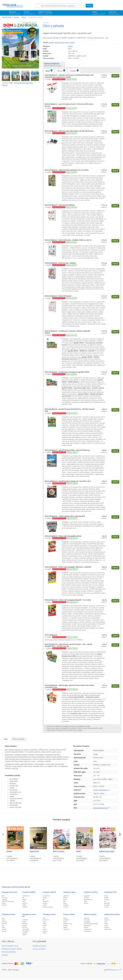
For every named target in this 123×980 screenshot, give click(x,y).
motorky (4, 899)
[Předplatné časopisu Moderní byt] (38, 836)
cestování (25, 920)
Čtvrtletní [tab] (74, 71)
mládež (106, 899)
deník (65, 922)
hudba (45, 905)
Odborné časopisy (45, 13)
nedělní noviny (68, 924)
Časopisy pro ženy (49, 914)
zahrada (57, 43)
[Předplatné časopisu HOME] (85, 836)
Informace (114, 13)
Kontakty (5, 955)
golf (64, 901)
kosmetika (46, 920)
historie (45, 903)
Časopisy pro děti (110, 892)
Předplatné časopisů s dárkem (12, 949)
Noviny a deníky (69, 914)
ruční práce (26, 929)
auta (3, 896)
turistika (66, 907)
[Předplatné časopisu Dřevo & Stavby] (62, 836)
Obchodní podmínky (9, 952)
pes (105, 901)
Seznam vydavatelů (39, 949)
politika (66, 925)
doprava (86, 918)
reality (24, 905)
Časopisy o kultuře (49, 892)
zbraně (86, 903)
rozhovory (66, 929)
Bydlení (24, 17)
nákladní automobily (8, 901)
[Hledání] (63, 6)
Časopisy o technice (91, 892)
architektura (26, 896)
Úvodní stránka (7, 17)
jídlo (44, 918)
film (44, 899)
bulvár (65, 918)
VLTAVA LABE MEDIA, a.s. (101, 790)
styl (3, 925)
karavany (5, 898)
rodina (45, 925)
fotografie (46, 901)
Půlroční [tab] (61, 71)
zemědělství (87, 931)
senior (106, 925)
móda (45, 924)
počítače (86, 898)
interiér (72, 43)
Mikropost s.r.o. (114, 970)
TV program (26, 931)
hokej (65, 903)
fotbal (65, 899)
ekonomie (87, 920)
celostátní (66, 920)
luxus (3, 920)
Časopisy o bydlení (29, 892)
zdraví (45, 933)
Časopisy (15, 13)
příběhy (25, 925)
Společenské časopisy (112, 914)
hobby (24, 922)
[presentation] (3, 834)
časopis (96, 754)
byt (23, 898)
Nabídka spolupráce (39, 946)
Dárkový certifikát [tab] (18, 739)
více (107, 38)
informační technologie (91, 924)
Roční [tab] (49, 71)
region (65, 927)
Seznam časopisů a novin (10, 946)
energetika (87, 922)
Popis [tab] (6, 739)
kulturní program (48, 907)
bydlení (51, 43)
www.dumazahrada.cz (100, 808)
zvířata (106, 907)
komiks (106, 898)
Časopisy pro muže (9, 914)
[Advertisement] (61, 876)
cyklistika (66, 896)
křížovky (25, 923)
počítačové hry (88, 899)
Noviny (29, 13)
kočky (106, 896)
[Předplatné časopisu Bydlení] (15, 836)
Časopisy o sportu (70, 892)
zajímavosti (108, 929)
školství (86, 927)
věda (85, 901)
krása (44, 922)
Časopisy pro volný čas (29, 915)
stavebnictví (87, 925)
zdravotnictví (88, 929)
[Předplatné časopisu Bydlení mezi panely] (108, 836)
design (24, 899)
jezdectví (66, 905)
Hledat (89, 6)
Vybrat (115, 76)
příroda (25, 927)
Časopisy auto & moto (10, 892)
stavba (67, 43)
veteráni (4, 905)
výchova (45, 931)
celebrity (107, 920)
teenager (107, 905)
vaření (45, 929)
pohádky (107, 903)
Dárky (99, 13)
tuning (4, 903)
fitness (65, 898)
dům (62, 43)
